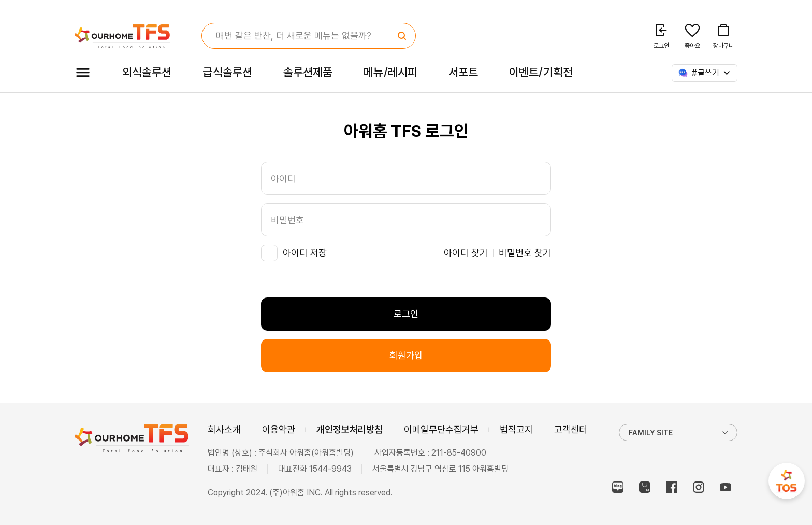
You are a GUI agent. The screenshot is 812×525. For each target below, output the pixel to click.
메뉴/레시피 (390, 72)
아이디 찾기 (466, 253)
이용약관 (279, 429)
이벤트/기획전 (541, 72)
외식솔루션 (147, 72)
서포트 (463, 72)
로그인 (406, 314)
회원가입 (406, 355)
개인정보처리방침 (350, 429)
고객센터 (571, 429)
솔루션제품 (308, 72)
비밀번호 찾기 (525, 253)
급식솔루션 (227, 72)
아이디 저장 (305, 253)
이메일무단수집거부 (441, 429)
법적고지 (516, 429)
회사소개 (224, 429)
